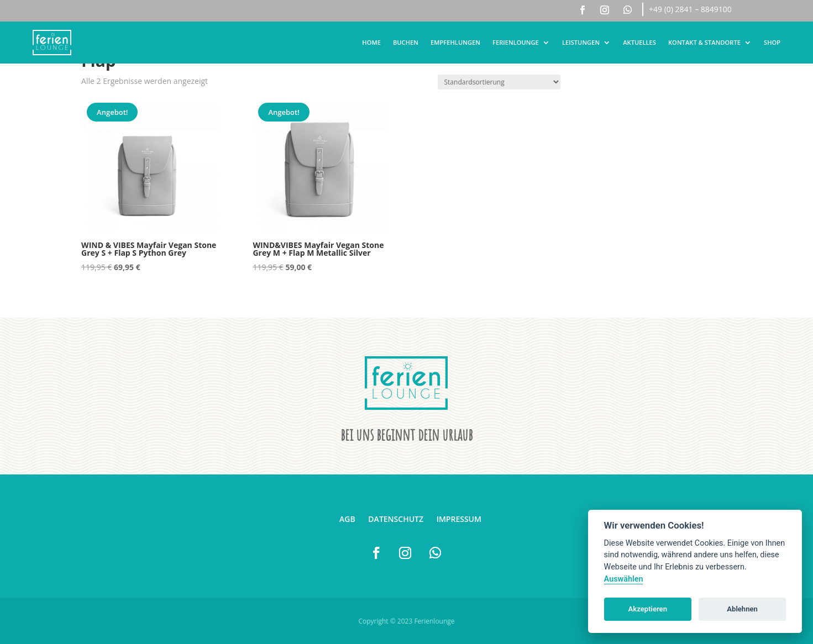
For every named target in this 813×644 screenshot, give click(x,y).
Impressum (459, 519)
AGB (347, 519)
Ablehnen (742, 609)
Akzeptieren (648, 609)
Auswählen (624, 579)
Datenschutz (396, 519)
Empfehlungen (455, 42)
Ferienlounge (516, 42)
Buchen (406, 42)
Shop (772, 42)
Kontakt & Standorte (704, 42)
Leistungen (581, 42)
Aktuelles (639, 42)
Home (371, 42)
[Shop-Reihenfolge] (499, 82)
